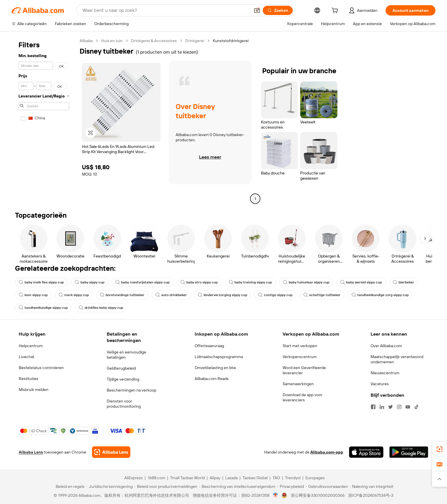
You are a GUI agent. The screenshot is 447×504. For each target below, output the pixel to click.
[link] (440, 449)
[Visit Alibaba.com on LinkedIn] (382, 407)
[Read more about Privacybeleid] (291, 486)
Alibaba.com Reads (212, 379)
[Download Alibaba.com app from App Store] (366, 452)
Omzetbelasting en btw (215, 368)
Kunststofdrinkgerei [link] (231, 41)
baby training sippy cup (250, 282)
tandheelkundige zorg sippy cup (380, 295)
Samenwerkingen (298, 384)
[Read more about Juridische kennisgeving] (109, 486)
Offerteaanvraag (209, 346)
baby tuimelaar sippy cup (306, 282)
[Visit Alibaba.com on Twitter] (390, 407)
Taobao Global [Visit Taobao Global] (255, 478)
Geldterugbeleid (121, 368)
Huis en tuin (112, 41)
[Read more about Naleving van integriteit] (371, 486)
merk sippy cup (74, 295)
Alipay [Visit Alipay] (215, 478)
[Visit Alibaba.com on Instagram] (399, 407)
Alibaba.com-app (327, 452)
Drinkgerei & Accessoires (154, 41)
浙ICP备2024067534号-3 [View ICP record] (371, 495)
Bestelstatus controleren (41, 368)
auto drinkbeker (171, 295)
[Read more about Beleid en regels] (69, 486)
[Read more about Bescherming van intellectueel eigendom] (237, 486)
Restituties (29, 379)
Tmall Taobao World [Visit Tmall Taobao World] (187, 478)
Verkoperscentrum (300, 357)
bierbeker (403, 282)
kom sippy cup (33, 295)
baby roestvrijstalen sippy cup (142, 282)
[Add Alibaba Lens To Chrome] (111, 452)
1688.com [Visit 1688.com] (156, 478)
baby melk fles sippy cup (41, 282)
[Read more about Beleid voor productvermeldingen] (166, 486)
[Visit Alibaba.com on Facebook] (373, 407)
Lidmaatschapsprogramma (219, 357)
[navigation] (44, 120)
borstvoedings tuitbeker (122, 295)
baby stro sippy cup (199, 282)
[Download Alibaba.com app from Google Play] (409, 452)
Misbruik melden (34, 390)
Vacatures (380, 384)
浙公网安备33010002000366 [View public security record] (318, 495)
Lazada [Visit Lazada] (231, 478)
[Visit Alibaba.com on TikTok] (416, 407)
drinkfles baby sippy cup (101, 308)
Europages (315, 478)
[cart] (336, 11)
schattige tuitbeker (322, 295)
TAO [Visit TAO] (276, 478)
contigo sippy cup (275, 295)
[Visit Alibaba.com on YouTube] (408, 407)
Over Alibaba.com (386, 346)
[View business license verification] (276, 495)
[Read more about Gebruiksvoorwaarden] (327, 486)
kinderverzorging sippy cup (222, 295)
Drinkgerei (195, 41)
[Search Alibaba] (166, 10)
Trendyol (293, 478)
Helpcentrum (31, 346)
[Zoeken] (278, 10)
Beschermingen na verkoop (132, 390)
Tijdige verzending (123, 379)
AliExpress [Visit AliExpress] (134, 478)
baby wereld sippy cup (361, 282)
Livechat (27, 357)
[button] (257, 10)
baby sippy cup (90, 282)
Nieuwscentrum (385, 373)
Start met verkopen (300, 346)
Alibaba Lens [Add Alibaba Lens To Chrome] (31, 452)
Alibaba (86, 41)
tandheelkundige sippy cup (43, 308)
